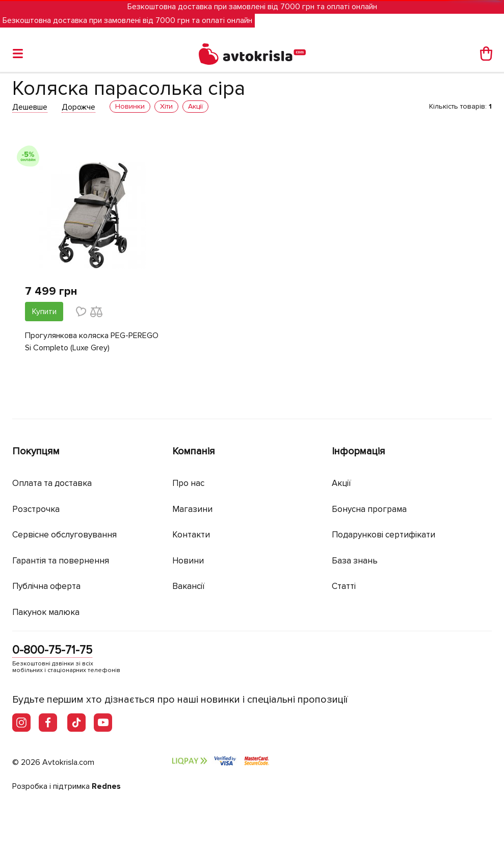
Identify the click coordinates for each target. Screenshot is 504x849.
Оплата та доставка (52, 483)
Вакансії (189, 586)
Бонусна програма (369, 509)
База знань (355, 561)
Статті (344, 586)
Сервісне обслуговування (64, 535)
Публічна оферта (46, 586)
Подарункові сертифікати (383, 535)
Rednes (106, 786)
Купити (44, 312)
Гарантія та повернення (61, 561)
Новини (188, 561)
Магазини (192, 509)
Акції (341, 483)
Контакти (191, 535)
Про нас (188, 483)
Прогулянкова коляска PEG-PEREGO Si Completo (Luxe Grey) (92, 342)
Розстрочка (36, 509)
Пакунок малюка (46, 612)
